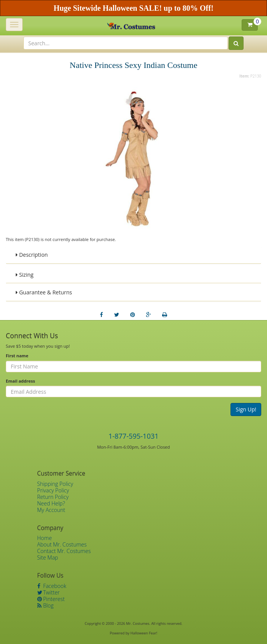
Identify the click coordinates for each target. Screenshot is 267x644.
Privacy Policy (53, 490)
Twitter (49, 592)
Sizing (25, 275)
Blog (46, 605)
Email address (20, 381)
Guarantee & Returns (44, 292)
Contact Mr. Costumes (64, 551)
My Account (51, 510)
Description (32, 255)
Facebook (52, 586)
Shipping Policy (55, 484)
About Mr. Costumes (62, 544)
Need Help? (51, 503)
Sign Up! (246, 409)
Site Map (48, 557)
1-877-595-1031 (133, 436)
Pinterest (51, 599)
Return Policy (53, 497)
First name (17, 356)
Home (45, 538)
